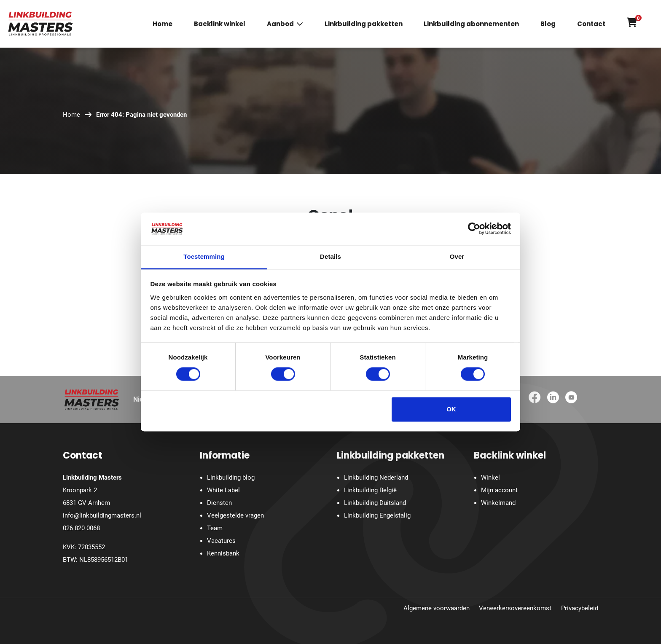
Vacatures (221, 541)
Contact (591, 24)
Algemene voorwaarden (437, 608)
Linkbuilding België (370, 490)
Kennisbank (223, 553)
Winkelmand (498, 503)
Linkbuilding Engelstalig (377, 515)
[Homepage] (40, 23)
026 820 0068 (81, 528)
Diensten (219, 503)
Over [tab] (457, 256)
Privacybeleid (580, 608)
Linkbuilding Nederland (376, 478)
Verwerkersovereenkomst (515, 608)
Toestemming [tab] (204, 256)
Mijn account (499, 490)
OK (451, 409)
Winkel (490, 478)
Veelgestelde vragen (235, 515)
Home (163, 24)
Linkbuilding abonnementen (471, 24)
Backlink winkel (220, 24)
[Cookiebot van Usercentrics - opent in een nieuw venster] (474, 229)
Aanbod (280, 24)
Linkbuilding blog (231, 478)
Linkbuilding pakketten (364, 24)
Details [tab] (330, 256)
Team (215, 528)
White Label (223, 490)
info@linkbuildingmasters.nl (102, 515)
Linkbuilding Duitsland (375, 503)
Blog (548, 24)
